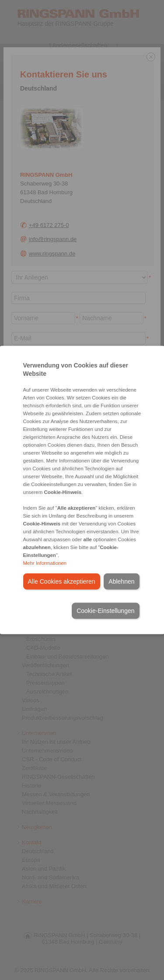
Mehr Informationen (45, 563)
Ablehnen (121, 581)
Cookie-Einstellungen (105, 611)
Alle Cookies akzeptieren (62, 581)
